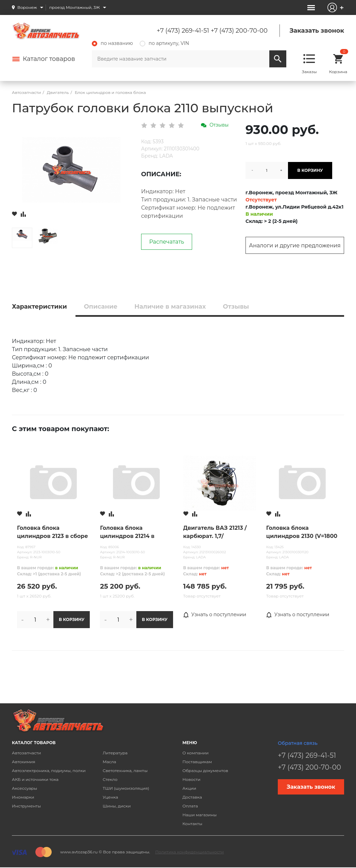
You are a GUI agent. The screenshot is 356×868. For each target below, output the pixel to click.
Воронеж (27, 7)
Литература (115, 753)
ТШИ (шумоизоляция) (126, 788)
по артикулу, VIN (164, 43)
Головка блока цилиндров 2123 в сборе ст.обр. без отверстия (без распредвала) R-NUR (53, 533)
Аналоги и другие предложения (295, 245)
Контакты (192, 824)
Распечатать (167, 242)
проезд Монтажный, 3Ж (75, 7)
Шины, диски (117, 806)
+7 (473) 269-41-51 (183, 31)
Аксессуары (24, 788)
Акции (189, 788)
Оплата (190, 806)
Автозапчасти (27, 753)
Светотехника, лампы (125, 771)
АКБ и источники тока (35, 779)
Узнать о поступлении (215, 615)
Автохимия (24, 762)
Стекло (110, 779)
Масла (109, 762)
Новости (191, 779)
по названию (112, 43)
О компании (195, 753)
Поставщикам (197, 762)
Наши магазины (199, 815)
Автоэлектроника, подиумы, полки (49, 771)
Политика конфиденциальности (189, 852)
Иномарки (23, 797)
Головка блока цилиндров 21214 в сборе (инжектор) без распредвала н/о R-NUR (135, 533)
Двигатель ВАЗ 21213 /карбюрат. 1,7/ (215, 532)
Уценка (110, 797)
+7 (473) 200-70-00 (239, 31)
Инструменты (26, 806)
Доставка (192, 797)
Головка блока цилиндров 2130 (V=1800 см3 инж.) (302, 533)
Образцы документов (205, 771)
